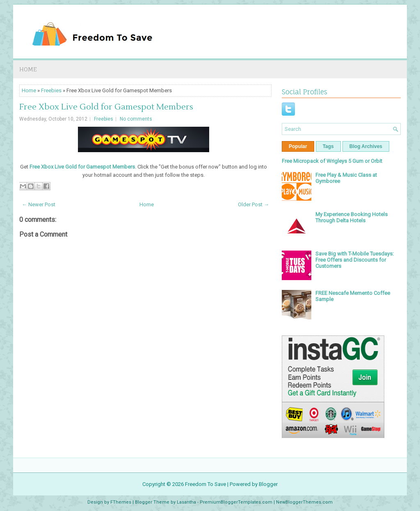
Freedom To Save (205, 484)
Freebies (51, 90)
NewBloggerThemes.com (304, 502)
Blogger (268, 484)
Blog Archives (366, 146)
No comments (136, 119)
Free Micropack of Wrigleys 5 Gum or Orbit (332, 161)
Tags (328, 146)
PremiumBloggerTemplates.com (236, 502)
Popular (298, 146)
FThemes (121, 502)
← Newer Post (39, 204)
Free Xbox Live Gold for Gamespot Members (106, 107)
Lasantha (186, 502)
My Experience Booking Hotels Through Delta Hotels (352, 217)
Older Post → (253, 204)
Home (28, 69)
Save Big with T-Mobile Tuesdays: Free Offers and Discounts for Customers (355, 260)
